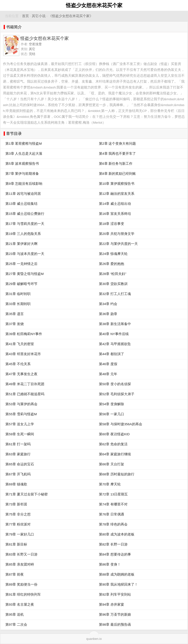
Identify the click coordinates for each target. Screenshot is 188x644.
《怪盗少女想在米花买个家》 (71, 16)
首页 (25, 16)
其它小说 (39, 16)
